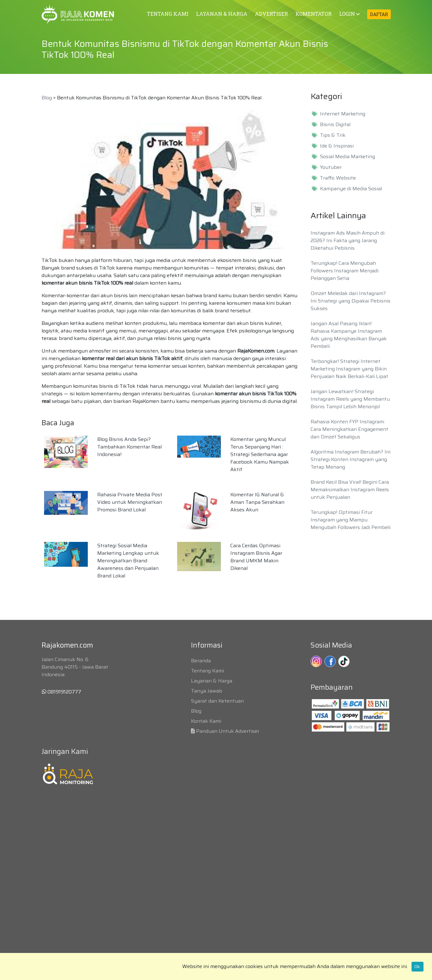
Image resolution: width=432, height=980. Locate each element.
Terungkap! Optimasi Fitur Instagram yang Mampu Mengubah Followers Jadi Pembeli (351, 520)
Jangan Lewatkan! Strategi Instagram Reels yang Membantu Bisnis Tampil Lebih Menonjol (350, 399)
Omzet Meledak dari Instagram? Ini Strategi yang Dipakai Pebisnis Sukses (351, 301)
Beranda (201, 661)
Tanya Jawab (207, 691)
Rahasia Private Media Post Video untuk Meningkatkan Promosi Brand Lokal (130, 502)
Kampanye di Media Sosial (351, 189)
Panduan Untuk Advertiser (228, 731)
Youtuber (331, 167)
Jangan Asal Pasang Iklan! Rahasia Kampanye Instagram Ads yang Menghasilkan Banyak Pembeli (349, 335)
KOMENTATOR (314, 14)
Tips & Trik (333, 135)
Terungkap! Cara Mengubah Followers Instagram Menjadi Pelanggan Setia (345, 271)
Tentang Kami (208, 671)
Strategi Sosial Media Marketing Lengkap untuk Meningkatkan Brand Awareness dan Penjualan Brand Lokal (128, 561)
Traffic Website (338, 178)
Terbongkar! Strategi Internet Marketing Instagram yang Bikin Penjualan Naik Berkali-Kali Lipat (349, 369)
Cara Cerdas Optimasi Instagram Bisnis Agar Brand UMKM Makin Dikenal (256, 557)
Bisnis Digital (335, 125)
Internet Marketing (343, 114)
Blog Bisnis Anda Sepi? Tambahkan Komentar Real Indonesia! (129, 447)
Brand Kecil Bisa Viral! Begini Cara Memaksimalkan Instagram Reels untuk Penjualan (350, 490)
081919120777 (62, 692)
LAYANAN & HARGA (222, 14)
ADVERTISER (271, 14)
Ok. (418, 966)
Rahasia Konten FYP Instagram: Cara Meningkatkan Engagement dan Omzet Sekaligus (349, 429)
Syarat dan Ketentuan (217, 701)
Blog (47, 98)
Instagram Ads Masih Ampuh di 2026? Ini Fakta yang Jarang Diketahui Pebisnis (348, 240)
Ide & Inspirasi (337, 146)
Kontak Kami (206, 721)
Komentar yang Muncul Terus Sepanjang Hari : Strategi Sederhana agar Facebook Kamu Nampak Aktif (260, 454)
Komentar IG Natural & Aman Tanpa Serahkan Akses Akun (257, 502)
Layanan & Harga (212, 681)
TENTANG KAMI (168, 14)
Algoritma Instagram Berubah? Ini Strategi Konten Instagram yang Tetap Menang (351, 459)
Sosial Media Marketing (348, 157)
